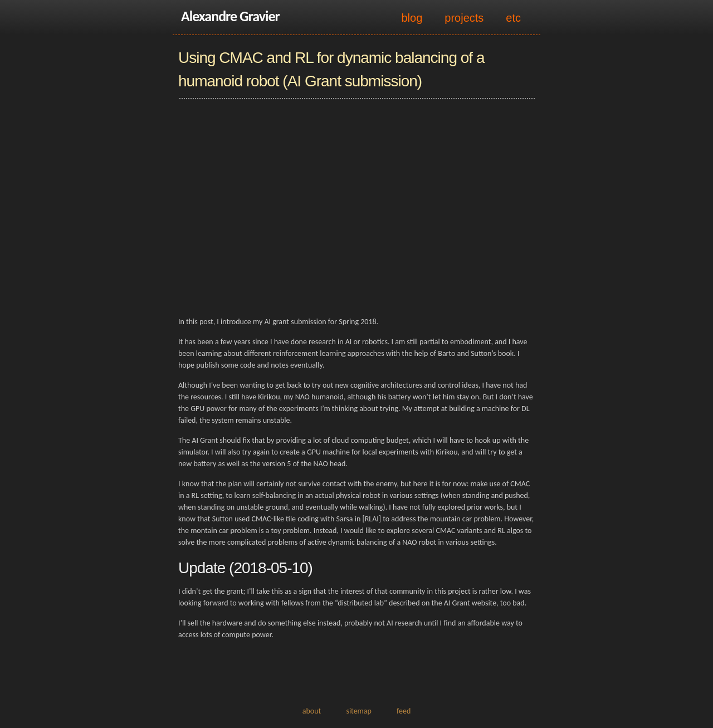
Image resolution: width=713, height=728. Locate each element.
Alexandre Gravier (230, 16)
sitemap (358, 711)
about (312, 711)
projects (464, 18)
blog (412, 18)
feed (404, 711)
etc (513, 18)
